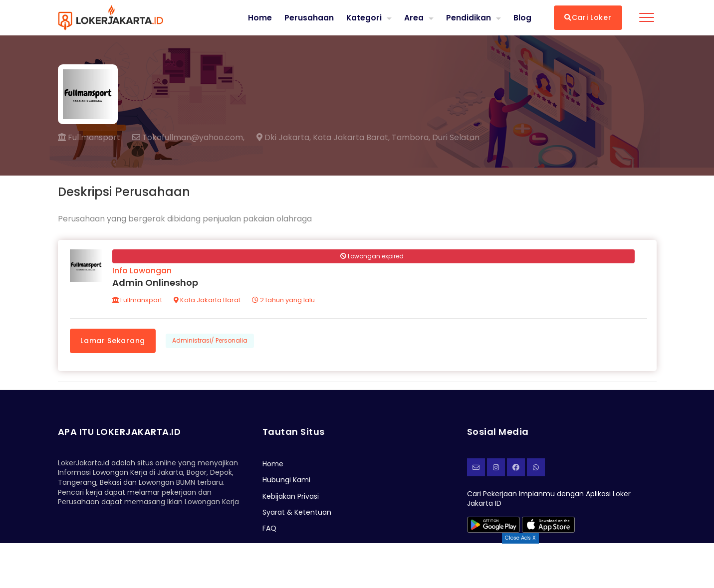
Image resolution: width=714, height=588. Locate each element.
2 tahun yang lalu (284, 301)
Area (414, 17)
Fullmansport (89, 137)
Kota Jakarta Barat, (351, 138)
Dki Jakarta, (284, 138)
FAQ (269, 530)
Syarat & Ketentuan (297, 514)
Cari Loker (588, 17)
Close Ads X (520, 538)
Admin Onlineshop (156, 284)
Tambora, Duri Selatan (436, 138)
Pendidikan (469, 17)
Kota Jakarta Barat (208, 301)
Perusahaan (309, 17)
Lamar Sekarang (114, 341)
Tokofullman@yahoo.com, (188, 138)
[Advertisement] (357, 566)
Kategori (364, 17)
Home (259, 17)
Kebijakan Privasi (291, 497)
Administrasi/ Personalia (210, 341)
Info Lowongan (143, 272)
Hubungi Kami (286, 481)
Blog (522, 17)
